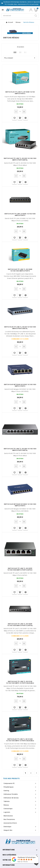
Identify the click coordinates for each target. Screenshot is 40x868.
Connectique (8, 809)
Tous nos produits (11, 779)
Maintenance (8, 816)
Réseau (6, 805)
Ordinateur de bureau (11, 798)
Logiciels (7, 812)
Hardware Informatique (27, 857)
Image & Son (8, 830)
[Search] (36, 16)
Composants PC (9, 783)
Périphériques (9, 787)
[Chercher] (17, 16)
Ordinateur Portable (11, 794)
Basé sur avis (23, 862)
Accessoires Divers (10, 823)
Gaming (6, 791)
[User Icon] (31, 10)
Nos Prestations (9, 819)
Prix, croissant (20, 58)
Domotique (7, 827)
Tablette (7, 801)
